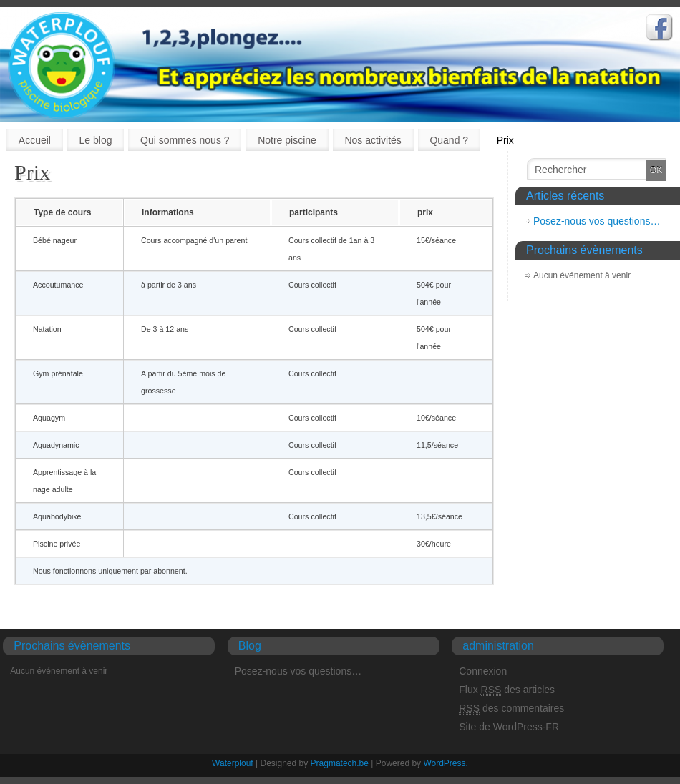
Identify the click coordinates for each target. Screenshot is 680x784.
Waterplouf (233, 763)
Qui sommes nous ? (185, 140)
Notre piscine (287, 140)
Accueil (35, 140)
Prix (505, 140)
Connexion (483, 671)
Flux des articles (507, 690)
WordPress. (445, 763)
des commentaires (511, 709)
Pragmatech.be (341, 763)
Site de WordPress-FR (509, 727)
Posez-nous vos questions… (597, 221)
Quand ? (449, 140)
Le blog (96, 140)
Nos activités (373, 140)
